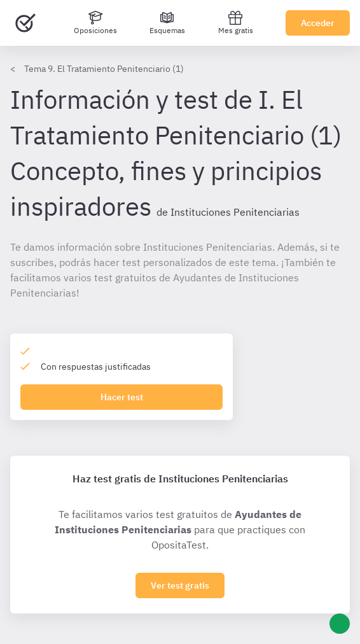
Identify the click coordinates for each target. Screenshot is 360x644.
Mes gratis (236, 23)
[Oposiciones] (95, 23)
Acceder (318, 23)
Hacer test (122, 397)
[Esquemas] (167, 23)
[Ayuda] (340, 624)
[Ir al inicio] (25, 23)
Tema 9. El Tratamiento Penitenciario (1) (104, 69)
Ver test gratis (180, 585)
